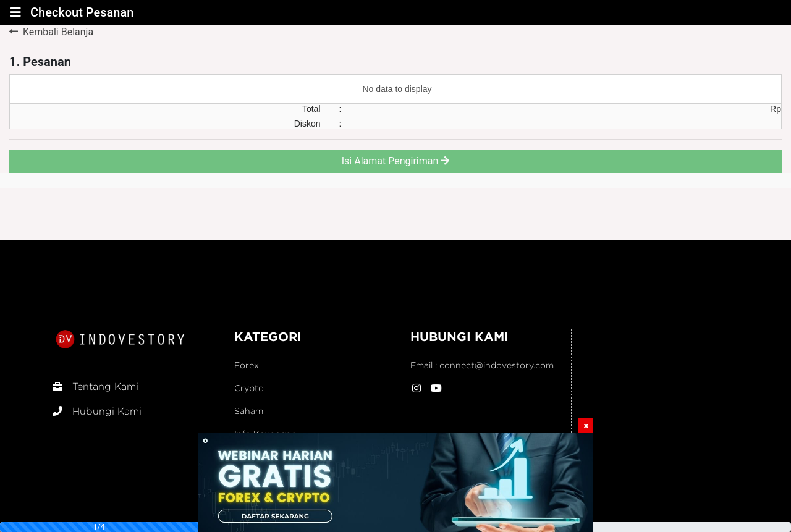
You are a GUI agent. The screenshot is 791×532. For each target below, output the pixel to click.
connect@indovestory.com (497, 365)
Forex (247, 365)
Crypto (249, 388)
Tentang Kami (95, 386)
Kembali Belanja (51, 32)
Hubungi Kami (97, 411)
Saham (249, 411)
